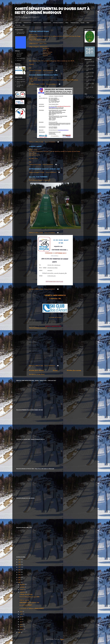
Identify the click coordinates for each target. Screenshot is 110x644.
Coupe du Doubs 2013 (90, 81)
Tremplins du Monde (20, 86)
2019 (20, 567)
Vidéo (24, 25)
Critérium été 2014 (90, 70)
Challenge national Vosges (39, 31)
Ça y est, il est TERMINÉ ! (38, 177)
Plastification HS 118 (74, 23)
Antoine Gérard (21, 79)
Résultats (82, 23)
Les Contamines (21, 58)
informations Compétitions (58, 23)
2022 (20, 560)
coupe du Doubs (18, 23)
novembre (22, 587)
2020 (20, 565)
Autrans (19, 60)
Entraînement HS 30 (37, 23)
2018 (20, 570)
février (22, 627)
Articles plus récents (36, 370)
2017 (20, 572)
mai (21, 619)
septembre (23, 592)
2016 (20, 575)
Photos (67, 23)
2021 (20, 562)
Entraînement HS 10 (27, 23)
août (21, 612)
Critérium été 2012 (90, 88)
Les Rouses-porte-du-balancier (20, 55)
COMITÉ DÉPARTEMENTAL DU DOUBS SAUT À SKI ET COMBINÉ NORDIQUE (52, 11)
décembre (22, 585)
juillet (21, 614)
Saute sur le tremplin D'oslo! (90, 97)
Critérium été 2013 (90, 77)
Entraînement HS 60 (47, 23)
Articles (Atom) (41, 374)
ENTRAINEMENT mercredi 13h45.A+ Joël (44, 169)
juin (21, 617)
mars (21, 624)
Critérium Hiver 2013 (90, 84)
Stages (88, 23)
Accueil (55, 370)
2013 (20, 582)
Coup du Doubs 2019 (90, 62)
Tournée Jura (18, 25)
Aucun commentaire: (48, 70)
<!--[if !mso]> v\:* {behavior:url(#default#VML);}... (32, 608)
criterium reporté (35, 146)
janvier (22, 629)
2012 (20, 633)
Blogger (62, 639)
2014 (20, 580)
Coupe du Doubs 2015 (90, 66)
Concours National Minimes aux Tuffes (43, 75)
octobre (22, 590)
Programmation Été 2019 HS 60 (21, 33)
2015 (20, 577)
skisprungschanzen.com (21, 82)
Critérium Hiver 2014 (90, 73)
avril (21, 622)
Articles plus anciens (74, 370)
